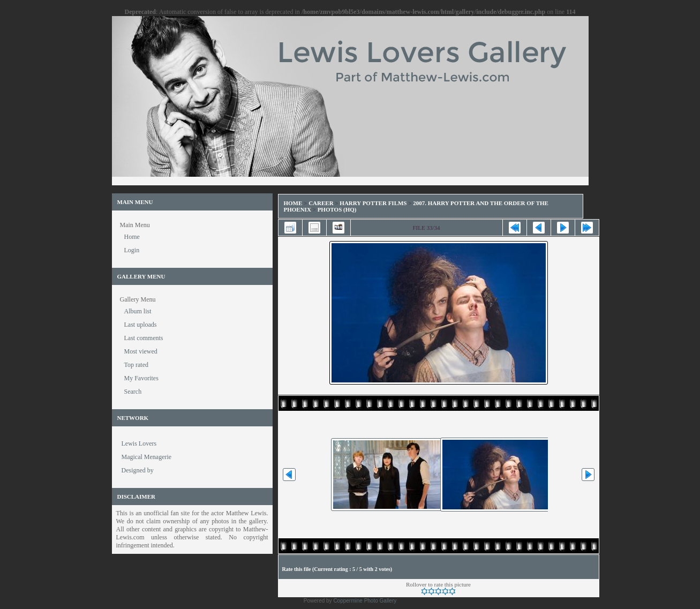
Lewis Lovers (139, 443)
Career (321, 203)
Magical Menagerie (147, 457)
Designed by (138, 470)
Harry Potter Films (373, 203)
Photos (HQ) (337, 209)
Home (293, 203)
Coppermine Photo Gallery (365, 601)
